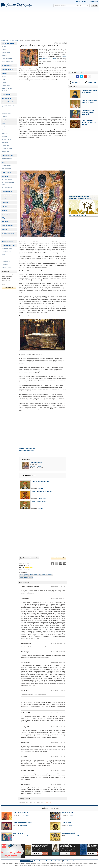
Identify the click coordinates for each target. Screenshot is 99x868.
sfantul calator (34, 575)
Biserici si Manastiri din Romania (8, 106)
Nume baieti (71, 865)
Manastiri (47, 865)
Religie (41, 488)
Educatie (4, 124)
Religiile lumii (6, 152)
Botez (33, 865)
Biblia (3, 162)
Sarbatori (5, 73)
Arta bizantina (6, 127)
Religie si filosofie (7, 159)
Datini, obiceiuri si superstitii (7, 90)
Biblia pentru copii (7, 249)
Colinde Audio (6, 86)
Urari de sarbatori (7, 242)
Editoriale (5, 203)
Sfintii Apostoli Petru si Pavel (79, 864)
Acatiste (4, 46)
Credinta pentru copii (8, 246)
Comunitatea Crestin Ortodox (79, 196)
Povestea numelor (7, 225)
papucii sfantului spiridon (46, 575)
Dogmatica (5, 142)
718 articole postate (36, 466)
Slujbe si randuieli (7, 59)
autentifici (48, 802)
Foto (25, 865)
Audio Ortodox (6, 214)
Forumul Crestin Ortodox (78, 215)
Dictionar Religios (7, 187)
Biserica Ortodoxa (7, 149)
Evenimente (83, 198)
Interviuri (5, 199)
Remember (5, 222)
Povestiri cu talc (7, 195)
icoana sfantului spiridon (26, 578)
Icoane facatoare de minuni (8, 234)
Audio (22, 865)
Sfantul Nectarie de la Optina (23, 823)
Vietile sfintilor (15, 40)
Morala (4, 130)
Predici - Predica (6, 52)
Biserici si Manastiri (8, 102)
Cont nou (85, 1)
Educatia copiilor (6, 252)
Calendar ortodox (24, 815)
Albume (76, 198)
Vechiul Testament (7, 166)
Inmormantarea (58, 865)
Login (78, 1)
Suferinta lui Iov (18, 833)
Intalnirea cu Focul (68, 812)
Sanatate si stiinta (7, 156)
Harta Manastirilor (7, 113)
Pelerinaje (5, 116)
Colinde (4, 82)
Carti (43, 865)
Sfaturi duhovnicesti (7, 62)
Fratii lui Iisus (67, 823)
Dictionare (5, 176)
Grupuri (89, 198)
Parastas (38, 865)
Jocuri (3, 258)
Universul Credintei (8, 43)
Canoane (4, 238)
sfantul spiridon (24, 575)
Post (52, 865)
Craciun (4, 76)
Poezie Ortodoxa (7, 191)
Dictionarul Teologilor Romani (8, 183)
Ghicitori (4, 255)
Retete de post (6, 98)
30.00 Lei (36, 854)
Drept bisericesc (6, 139)
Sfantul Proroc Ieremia (21, 812)
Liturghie (5, 206)
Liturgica (4, 136)
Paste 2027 (5, 864)
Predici (23, 864)
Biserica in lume (6, 110)
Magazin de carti (7, 66)
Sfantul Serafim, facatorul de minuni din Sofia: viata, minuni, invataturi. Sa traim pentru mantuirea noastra (68, 846)
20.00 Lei (64, 854)
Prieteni (72, 198)
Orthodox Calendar (80, 865)
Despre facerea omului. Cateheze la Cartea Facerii (40, 846)
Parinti (4, 120)
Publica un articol (59, 558)
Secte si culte (6, 146)
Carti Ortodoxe (6, 172)
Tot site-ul (78, 6)
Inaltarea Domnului (68, 833)
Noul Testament (6, 169)
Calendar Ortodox (7, 69)
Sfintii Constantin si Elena (53, 864)
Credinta (4, 210)
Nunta (29, 865)
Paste (3, 79)
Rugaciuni (5, 49)
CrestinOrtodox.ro (5, 40)
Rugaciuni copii (6, 267)
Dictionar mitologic (7, 179)
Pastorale (4, 56)
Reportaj (4, 229)
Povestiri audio (6, 261)
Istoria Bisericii (6, 133)
